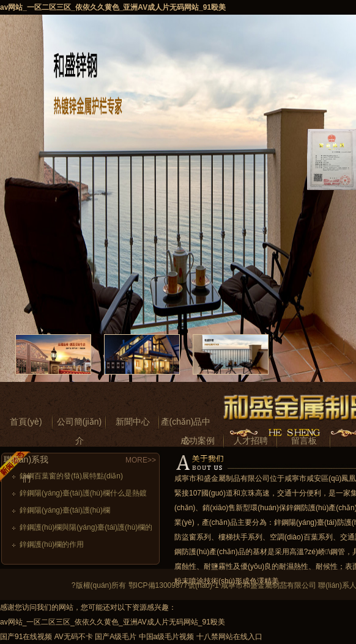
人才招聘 (251, 441)
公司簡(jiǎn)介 (79, 424)
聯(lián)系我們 (26, 462)
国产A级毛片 (116, 637)
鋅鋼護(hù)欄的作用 (52, 544)
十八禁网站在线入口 (229, 637)
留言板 (304, 441)
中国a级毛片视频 (167, 637)
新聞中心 (133, 422)
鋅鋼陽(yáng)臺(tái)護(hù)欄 (65, 510)
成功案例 (198, 441)
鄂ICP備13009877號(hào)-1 (174, 585)
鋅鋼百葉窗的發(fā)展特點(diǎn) (71, 476)
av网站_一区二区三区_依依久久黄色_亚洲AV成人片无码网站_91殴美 (113, 7)
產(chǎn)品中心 (186, 424)
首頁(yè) (26, 422)
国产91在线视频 (26, 637)
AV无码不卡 (74, 637)
